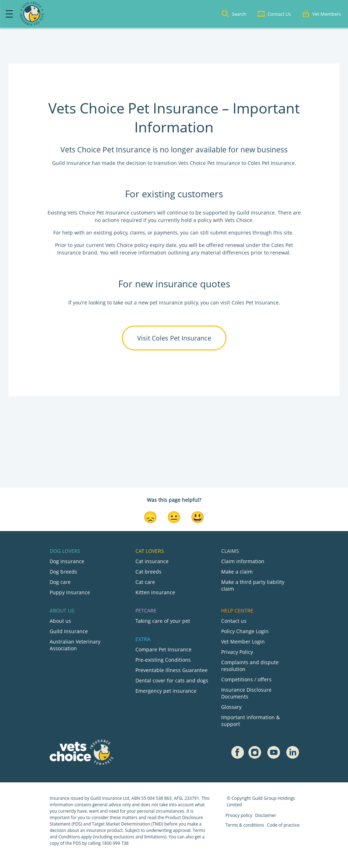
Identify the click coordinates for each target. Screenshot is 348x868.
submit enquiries (230, 233)
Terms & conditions (245, 825)
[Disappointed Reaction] (150, 516)
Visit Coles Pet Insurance (174, 338)
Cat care (145, 582)
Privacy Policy (237, 652)
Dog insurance (67, 561)
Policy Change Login (245, 631)
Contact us (234, 621)
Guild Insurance (69, 631)
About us (60, 621)
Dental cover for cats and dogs (172, 680)
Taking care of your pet (163, 621)
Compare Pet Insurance (163, 649)
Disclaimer (266, 815)
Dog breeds (63, 572)
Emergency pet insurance (166, 691)
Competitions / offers (246, 679)
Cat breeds (148, 572)
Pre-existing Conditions (163, 660)
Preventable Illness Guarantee (171, 670)
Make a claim (237, 572)
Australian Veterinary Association (75, 645)
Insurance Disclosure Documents (246, 693)
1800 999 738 (115, 843)
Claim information (243, 561)
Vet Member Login (243, 642)
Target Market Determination (121, 824)
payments (166, 233)
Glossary (231, 707)
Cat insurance (152, 561)
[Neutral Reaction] (174, 516)
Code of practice (283, 825)
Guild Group (264, 798)
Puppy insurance (70, 592)
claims (137, 233)
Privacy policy (239, 815)
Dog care (60, 582)
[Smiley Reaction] (198, 516)
